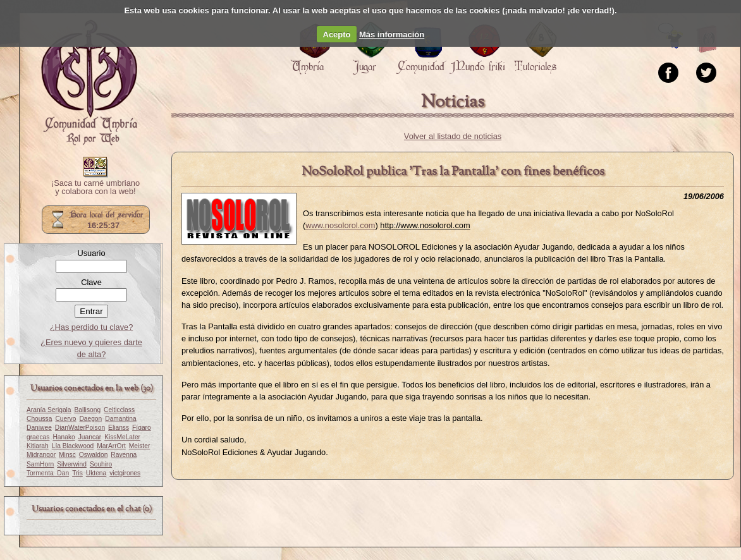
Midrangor (41, 455)
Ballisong (88, 410)
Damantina (121, 419)
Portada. (89, 83)
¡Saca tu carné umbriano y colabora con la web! (95, 188)
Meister (140, 446)
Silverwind (72, 464)
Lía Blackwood (73, 446)
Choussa (39, 419)
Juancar (90, 437)
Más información (392, 34)
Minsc (67, 455)
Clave (91, 282)
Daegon (90, 419)
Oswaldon (94, 455)
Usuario (91, 253)
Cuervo (65, 419)
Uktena (96, 473)
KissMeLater (122, 437)
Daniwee (39, 428)
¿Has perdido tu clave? (92, 327)
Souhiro (101, 464)
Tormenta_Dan (48, 473)
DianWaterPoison (80, 428)
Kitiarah (38, 446)
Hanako (64, 437)
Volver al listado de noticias (453, 136)
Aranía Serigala (49, 410)
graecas (38, 437)
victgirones (125, 473)
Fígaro (142, 428)
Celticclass (119, 410)
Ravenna (124, 455)
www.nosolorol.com (340, 225)
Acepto (337, 34)
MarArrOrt (111, 446)
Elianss (119, 428)
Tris (77, 473)
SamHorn (40, 464)
